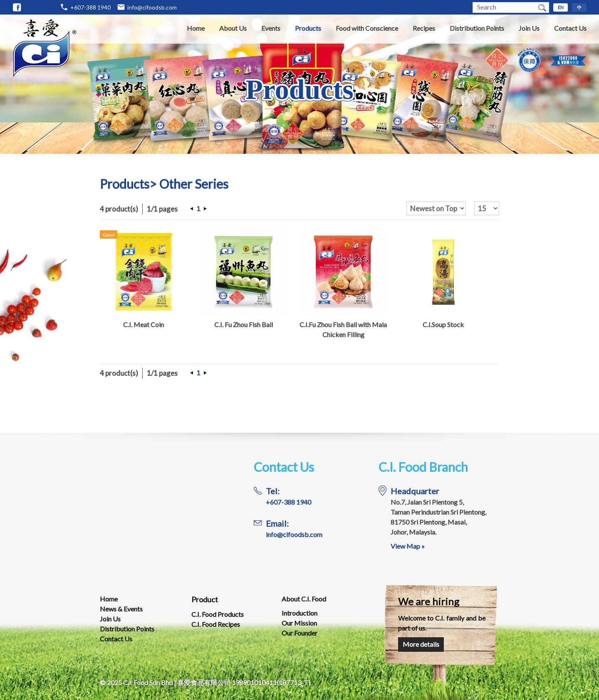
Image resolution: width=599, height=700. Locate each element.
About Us (233, 28)
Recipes (424, 28)
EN (561, 7)
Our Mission (299, 623)
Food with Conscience (367, 28)
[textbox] (504, 7)
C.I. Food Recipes (216, 624)
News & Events (121, 609)
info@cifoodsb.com (152, 7)
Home (196, 28)
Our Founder (299, 633)
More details (421, 644)
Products (308, 28)
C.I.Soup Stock (443, 324)
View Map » (408, 546)
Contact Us (570, 28)
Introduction (299, 613)
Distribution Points (477, 28)
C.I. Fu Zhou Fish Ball (244, 324)
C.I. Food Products (218, 614)
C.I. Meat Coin (144, 324)
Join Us (529, 28)
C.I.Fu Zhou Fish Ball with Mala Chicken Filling (343, 329)
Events (271, 28)
